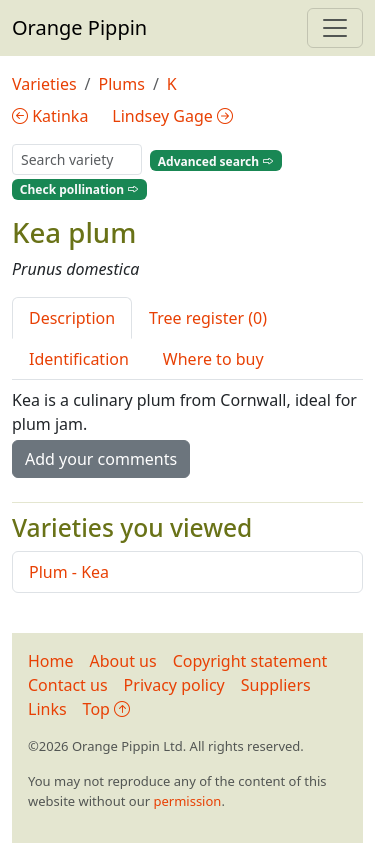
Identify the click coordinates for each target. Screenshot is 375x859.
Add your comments (101, 459)
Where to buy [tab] (213, 359)
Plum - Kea (69, 572)
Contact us (68, 685)
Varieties (44, 84)
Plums (122, 84)
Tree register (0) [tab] (208, 318)
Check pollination (79, 189)
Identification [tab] (79, 359)
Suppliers (276, 685)
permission (187, 801)
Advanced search (216, 160)
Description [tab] (72, 318)
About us (123, 661)
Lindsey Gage (172, 116)
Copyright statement (250, 661)
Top (106, 709)
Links (47, 709)
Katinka (50, 116)
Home (51, 661)
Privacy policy (174, 685)
